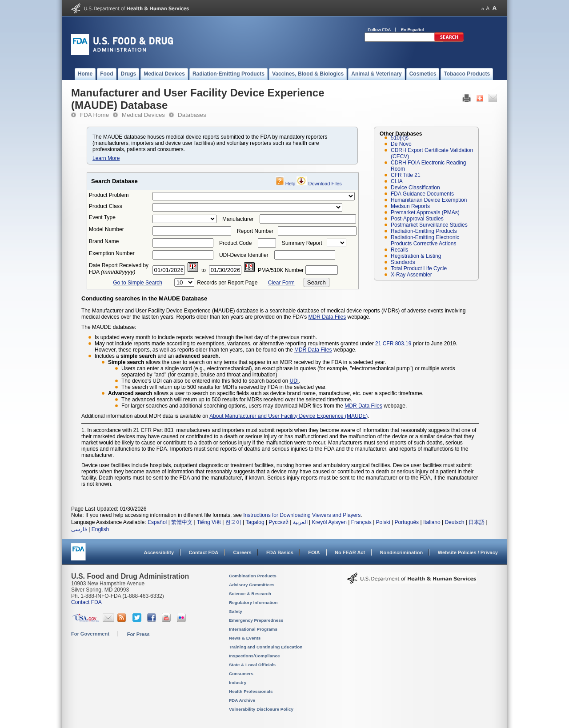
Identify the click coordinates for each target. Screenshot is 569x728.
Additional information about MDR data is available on (145, 416)
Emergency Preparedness (256, 620)
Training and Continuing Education (266, 647)
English (100, 529)
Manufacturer (238, 219)
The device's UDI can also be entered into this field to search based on (206, 381)
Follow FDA (379, 30)
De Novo (401, 144)
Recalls (399, 250)
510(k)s (400, 138)
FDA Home (94, 115)
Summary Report (302, 243)
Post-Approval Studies (417, 219)
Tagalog (255, 522)
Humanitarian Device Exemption (429, 200)
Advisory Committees (252, 585)
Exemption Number (112, 253)
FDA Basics (280, 552)
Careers (242, 552)
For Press (138, 634)
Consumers (241, 674)
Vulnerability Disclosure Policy (261, 709)
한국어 (233, 522)
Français (361, 522)
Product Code (235, 243)
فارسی (79, 529)
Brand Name (104, 241)
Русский (278, 522)
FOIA (314, 552)
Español (157, 522)
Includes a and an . (157, 356)
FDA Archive (242, 700)
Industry (238, 682)
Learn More (106, 158)
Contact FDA (203, 552)
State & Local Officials (252, 665)
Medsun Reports (410, 206)
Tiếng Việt (209, 522)
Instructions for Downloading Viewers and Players (302, 515)
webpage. (344, 350)
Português (407, 522)
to (204, 270)
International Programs (253, 629)
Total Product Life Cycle (419, 268)
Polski (383, 522)
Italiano (432, 522)
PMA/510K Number (281, 270)
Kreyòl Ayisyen (329, 522)
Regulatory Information (253, 602)
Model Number (106, 229)
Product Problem (109, 195)
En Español (413, 30)
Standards (403, 262)
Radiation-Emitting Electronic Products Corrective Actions (425, 240)
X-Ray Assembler (411, 275)
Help (291, 184)
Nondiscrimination (402, 552)
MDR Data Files (327, 317)
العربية (300, 522)
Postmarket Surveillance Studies (429, 225)
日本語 (477, 522)
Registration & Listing (416, 256)
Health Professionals (251, 691)
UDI (295, 381)
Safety (236, 611)
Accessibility (159, 552)
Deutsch (454, 522)
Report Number (255, 231)
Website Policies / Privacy (468, 552)
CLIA (397, 181)
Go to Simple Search (138, 283)
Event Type (102, 217)
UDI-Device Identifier (244, 255)
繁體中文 (182, 522)
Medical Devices (143, 115)
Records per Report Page (227, 283)
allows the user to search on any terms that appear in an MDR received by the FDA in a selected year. (247, 362)
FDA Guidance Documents (422, 194)
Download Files (325, 184)
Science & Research (250, 594)
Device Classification (415, 188)
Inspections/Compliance (254, 656)
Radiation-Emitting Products (424, 231)
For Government (90, 634)
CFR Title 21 (406, 175)
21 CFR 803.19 (393, 344)
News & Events (245, 638)
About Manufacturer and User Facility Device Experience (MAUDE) (289, 416)
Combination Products (253, 576)
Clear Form (281, 283)
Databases (192, 115)
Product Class (106, 206)
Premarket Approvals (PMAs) (425, 212)
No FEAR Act (350, 552)
